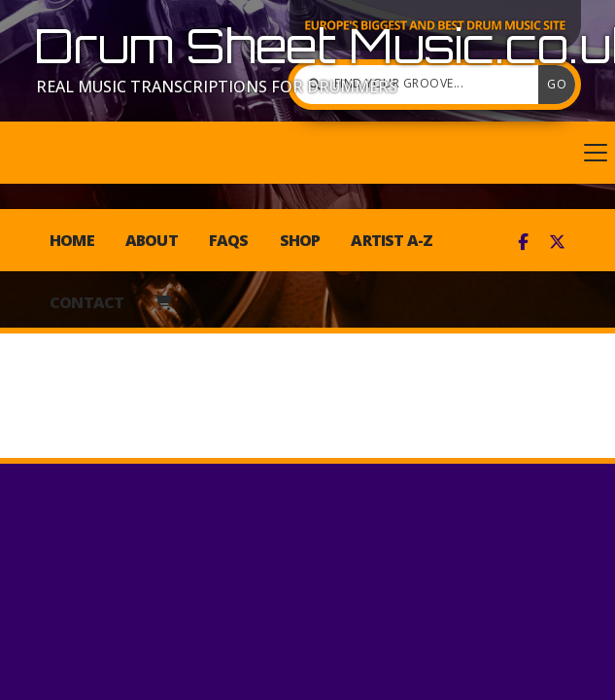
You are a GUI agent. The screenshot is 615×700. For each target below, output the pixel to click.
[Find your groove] (421, 85)
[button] (307, 153)
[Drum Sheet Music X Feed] (557, 242)
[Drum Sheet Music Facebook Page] (523, 242)
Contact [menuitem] (86, 302)
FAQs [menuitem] (229, 240)
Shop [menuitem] (300, 240)
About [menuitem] (152, 240)
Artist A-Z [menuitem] (392, 240)
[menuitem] (163, 302)
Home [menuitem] (72, 240)
